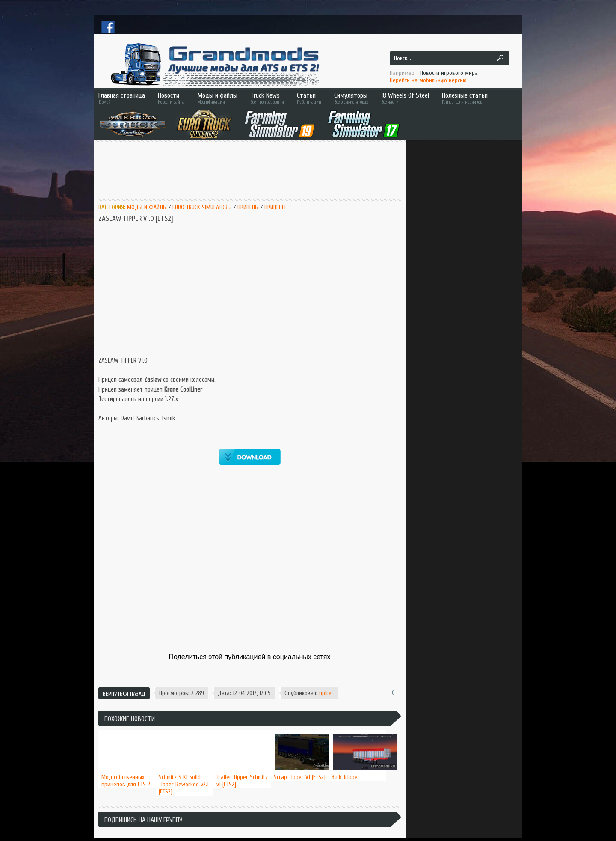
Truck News (267, 98)
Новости (171, 98)
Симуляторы (351, 98)
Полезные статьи (477, 98)
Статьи (309, 98)
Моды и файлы (217, 98)
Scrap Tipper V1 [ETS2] (300, 777)
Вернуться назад (124, 694)
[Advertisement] (254, 170)
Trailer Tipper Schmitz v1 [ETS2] (242, 781)
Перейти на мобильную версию (428, 80)
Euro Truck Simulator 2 (202, 207)
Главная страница (122, 98)
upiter (326, 693)
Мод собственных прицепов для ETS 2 (126, 781)
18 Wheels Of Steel (405, 98)
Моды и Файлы (147, 207)
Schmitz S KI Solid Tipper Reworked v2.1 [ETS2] (184, 784)
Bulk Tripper (346, 777)
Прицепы (248, 207)
